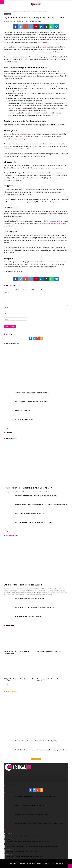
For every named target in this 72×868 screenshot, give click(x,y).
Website (6, 319)
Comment (7, 293)
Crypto (11, 12)
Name (6, 308)
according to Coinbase (45, 173)
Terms (39, 863)
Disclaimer (60, 863)
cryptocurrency (24, 134)
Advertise (31, 863)
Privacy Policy (48, 863)
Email (6, 313)
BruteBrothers (23, 110)
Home (6, 12)
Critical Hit (13, 863)
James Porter (9, 21)
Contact (22, 863)
